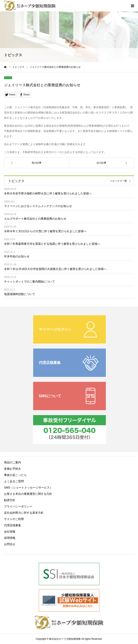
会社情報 (10, 532)
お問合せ (10, 544)
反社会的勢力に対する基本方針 (24, 513)
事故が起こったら (15, 475)
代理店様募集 (13, 525)
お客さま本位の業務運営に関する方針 (28, 494)
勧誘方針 (10, 500)
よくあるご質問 (14, 481)
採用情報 (10, 538)
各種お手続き (13, 469)
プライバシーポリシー (18, 506)
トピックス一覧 (118, 181)
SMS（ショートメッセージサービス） (28, 488)
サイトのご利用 (14, 519)
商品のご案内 (13, 462)
